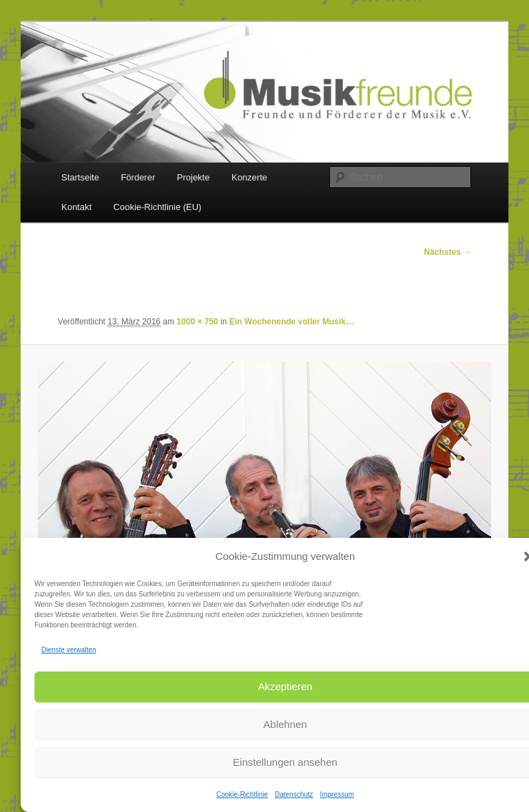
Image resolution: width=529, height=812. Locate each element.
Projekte (194, 177)
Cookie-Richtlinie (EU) (158, 207)
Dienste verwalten (69, 650)
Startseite (80, 177)
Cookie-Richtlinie (242, 794)
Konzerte (249, 177)
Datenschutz (294, 794)
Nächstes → (448, 252)
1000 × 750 (197, 322)
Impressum (337, 794)
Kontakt (76, 207)
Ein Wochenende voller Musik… (292, 322)
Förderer (138, 177)
